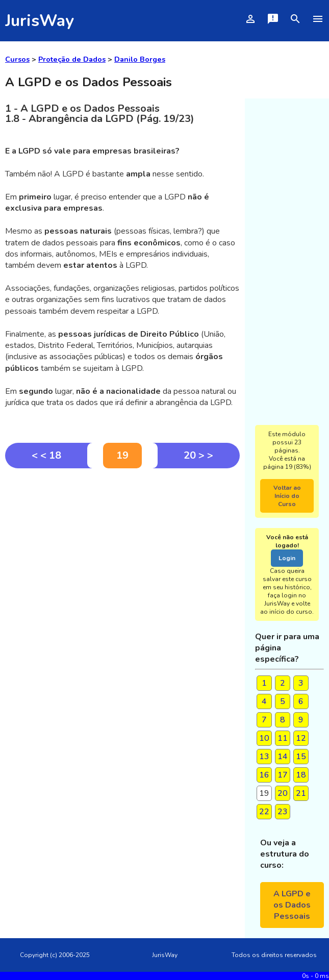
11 (283, 738)
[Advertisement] (122, 545)
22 (264, 812)
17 (283, 775)
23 (283, 812)
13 (264, 757)
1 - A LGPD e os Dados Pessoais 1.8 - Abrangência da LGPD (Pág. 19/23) (100, 114)
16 (264, 775)
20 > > (198, 455)
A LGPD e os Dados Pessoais (292, 905)
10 (264, 738)
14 (283, 757)
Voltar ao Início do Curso (287, 496)
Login (287, 558)
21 (301, 793)
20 (283, 793)
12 (301, 738)
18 (301, 775)
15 (301, 757)
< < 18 (46, 455)
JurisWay (40, 21)
